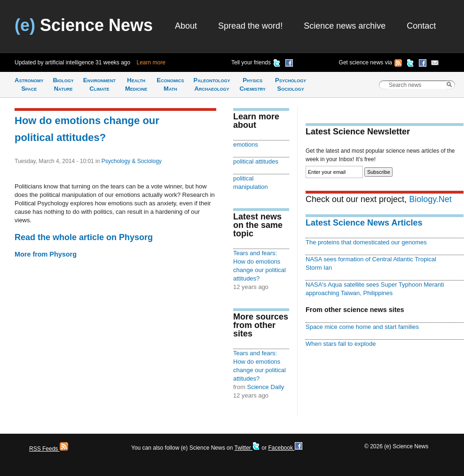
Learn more (151, 62)
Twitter (247, 448)
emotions (246, 144)
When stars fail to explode (341, 344)
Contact (421, 26)
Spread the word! (250, 26)
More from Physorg (46, 254)
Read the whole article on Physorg (84, 237)
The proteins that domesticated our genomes (366, 242)
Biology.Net (430, 199)
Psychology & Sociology (132, 161)
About (186, 26)
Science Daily (266, 387)
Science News (84, 25)
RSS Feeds (49, 449)
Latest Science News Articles (364, 223)
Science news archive (345, 26)
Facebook (285, 448)
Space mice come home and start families (362, 327)
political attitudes (256, 161)
